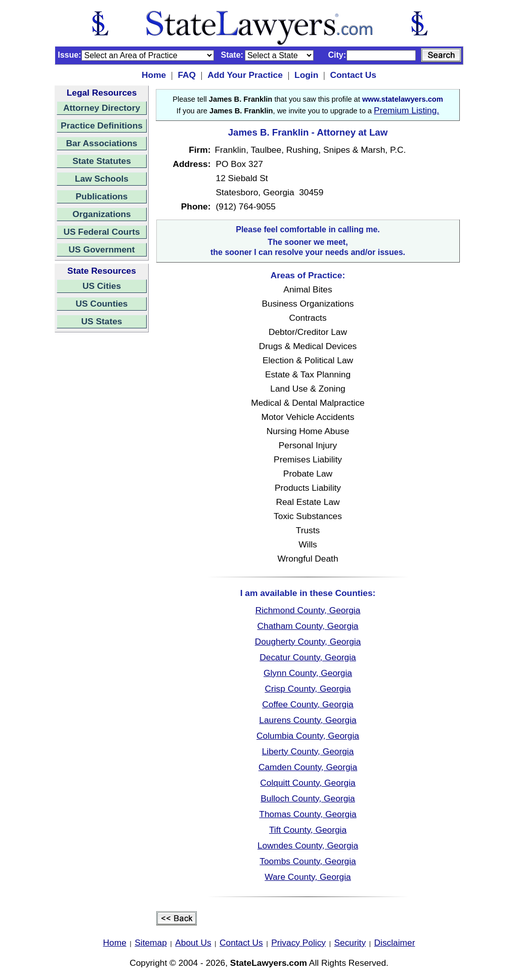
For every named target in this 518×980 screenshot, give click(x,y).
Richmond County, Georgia (308, 610)
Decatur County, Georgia (308, 657)
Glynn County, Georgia (308, 673)
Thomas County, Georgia (308, 814)
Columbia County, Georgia (308, 736)
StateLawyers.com (269, 963)
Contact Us (353, 75)
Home (154, 75)
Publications (101, 196)
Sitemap (151, 943)
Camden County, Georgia (308, 767)
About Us (193, 943)
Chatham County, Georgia (308, 626)
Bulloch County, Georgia (308, 798)
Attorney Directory (102, 108)
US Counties (101, 304)
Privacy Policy (298, 943)
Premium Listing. (406, 110)
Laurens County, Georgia (308, 720)
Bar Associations (102, 143)
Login (306, 75)
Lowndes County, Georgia (308, 845)
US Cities (102, 286)
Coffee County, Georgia (308, 704)
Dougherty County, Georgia (308, 642)
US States (102, 321)
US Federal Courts (101, 232)
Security (350, 943)
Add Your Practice (245, 75)
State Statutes (102, 161)
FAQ (187, 75)
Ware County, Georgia (308, 877)
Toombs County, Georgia (308, 861)
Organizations (102, 214)
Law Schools (102, 179)
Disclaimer (395, 943)
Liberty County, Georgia (308, 751)
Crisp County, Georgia (308, 689)
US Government (102, 249)
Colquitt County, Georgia (308, 783)
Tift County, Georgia (308, 830)
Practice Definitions (102, 125)
